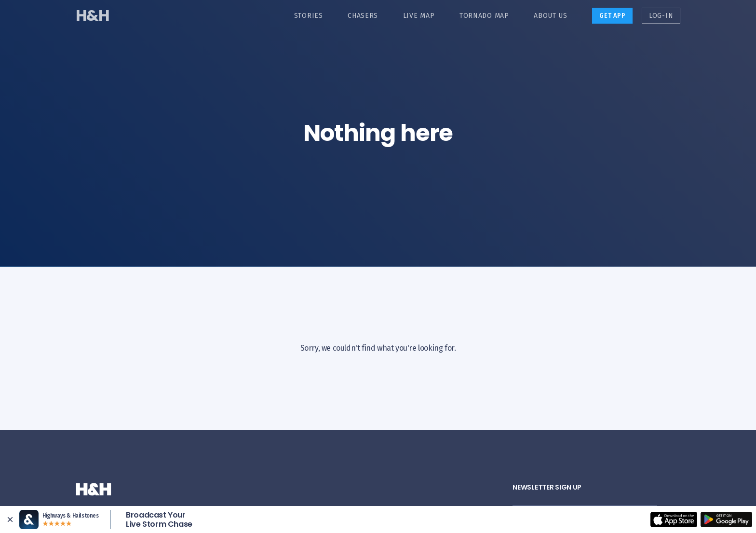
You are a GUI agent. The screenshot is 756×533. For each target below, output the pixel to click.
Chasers (363, 16)
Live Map (419, 16)
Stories (309, 16)
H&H (92, 15)
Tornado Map (484, 16)
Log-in (661, 16)
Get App (612, 16)
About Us (551, 16)
